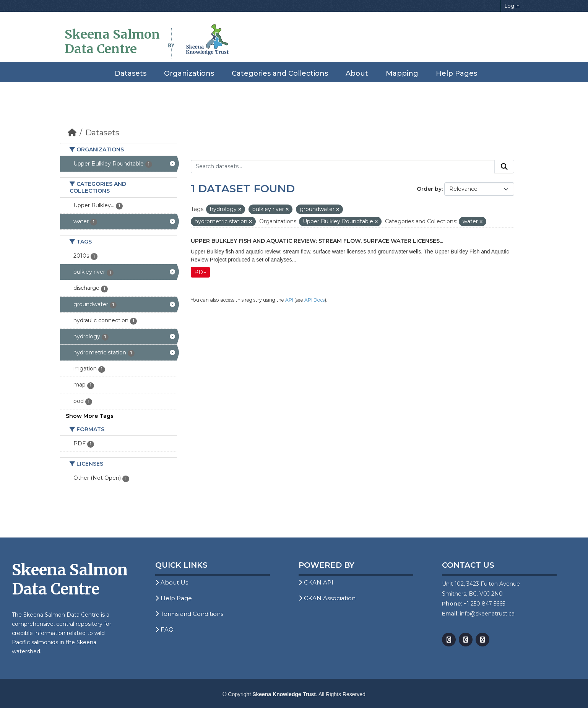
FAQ (164, 629)
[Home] (72, 133)
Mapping (402, 73)
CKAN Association (327, 598)
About (357, 73)
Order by (429, 189)
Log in (512, 6)
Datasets (131, 73)
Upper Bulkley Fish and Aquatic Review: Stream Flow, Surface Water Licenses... (317, 241)
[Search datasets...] (343, 167)
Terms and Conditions (189, 614)
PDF (200, 272)
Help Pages (456, 73)
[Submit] (504, 167)
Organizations (189, 73)
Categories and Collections (280, 73)
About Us (172, 582)
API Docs (314, 300)
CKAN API (316, 582)
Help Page (174, 598)
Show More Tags (90, 416)
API (289, 300)
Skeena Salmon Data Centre (112, 42)
